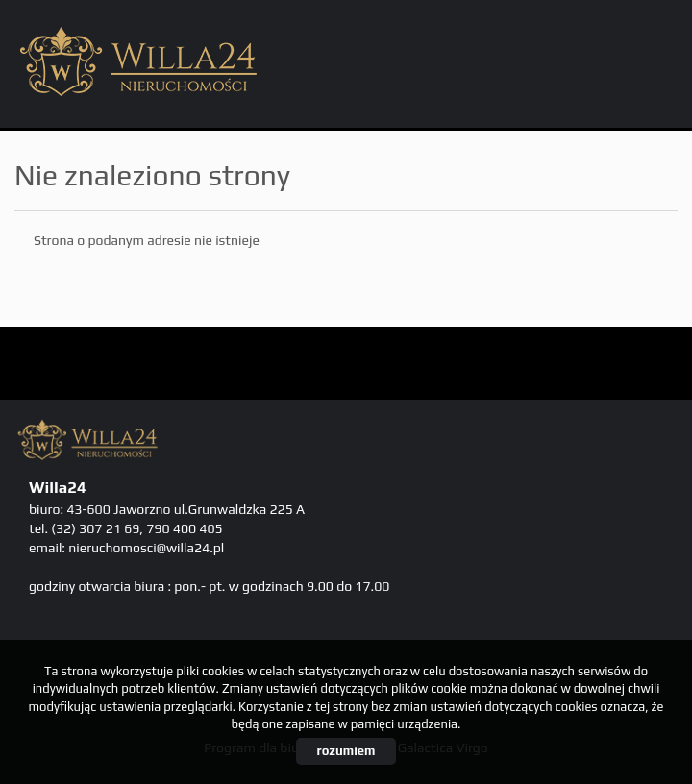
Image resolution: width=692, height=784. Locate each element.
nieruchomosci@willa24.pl (146, 548)
